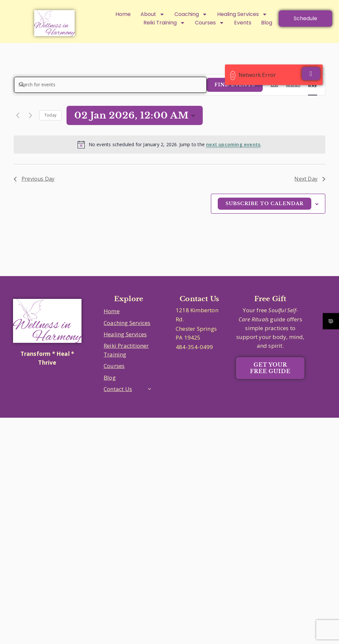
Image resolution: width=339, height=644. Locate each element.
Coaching (191, 14)
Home (123, 14)
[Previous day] (18, 116)
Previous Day (34, 179)
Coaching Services (127, 323)
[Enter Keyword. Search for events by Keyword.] (110, 85)
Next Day (310, 179)
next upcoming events (233, 144)
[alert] (169, 145)
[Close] (311, 74)
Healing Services (242, 14)
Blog (110, 378)
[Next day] (30, 116)
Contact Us (118, 389)
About (153, 14)
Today (50, 115)
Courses (114, 366)
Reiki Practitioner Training (126, 350)
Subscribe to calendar (265, 203)
